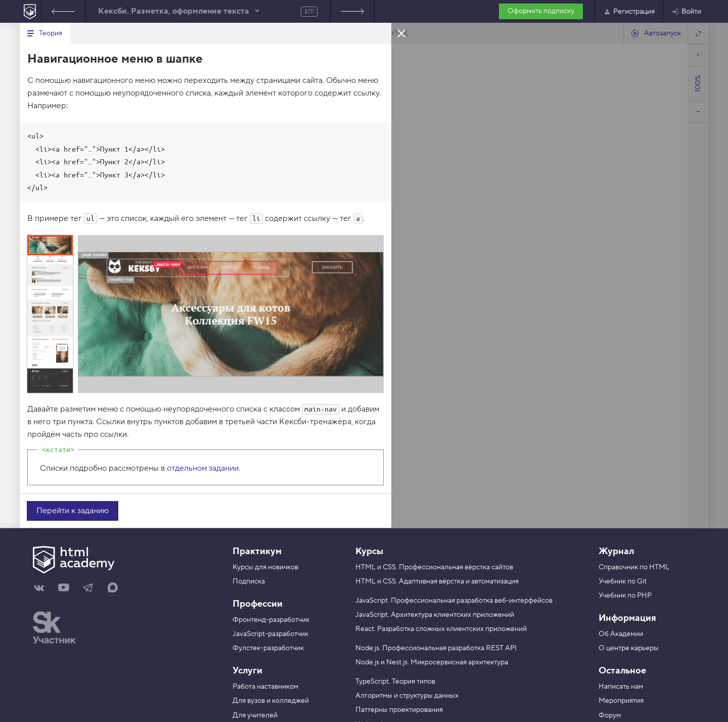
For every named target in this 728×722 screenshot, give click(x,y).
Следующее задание (352, 11)
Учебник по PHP (625, 596)
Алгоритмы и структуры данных (407, 696)
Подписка (249, 581)
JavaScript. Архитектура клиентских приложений (435, 615)
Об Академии (621, 634)
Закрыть (401, 33)
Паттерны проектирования (399, 710)
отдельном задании (203, 468)
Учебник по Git (623, 581)
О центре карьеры (629, 648)
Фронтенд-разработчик (271, 620)
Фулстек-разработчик (268, 648)
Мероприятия (621, 701)
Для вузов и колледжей (271, 701)
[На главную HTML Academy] (30, 11)
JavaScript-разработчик (270, 634)
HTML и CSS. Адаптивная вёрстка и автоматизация (437, 581)
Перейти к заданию (73, 511)
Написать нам (621, 687)
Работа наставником (265, 687)
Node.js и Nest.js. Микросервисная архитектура (432, 662)
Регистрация (629, 12)
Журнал (616, 551)
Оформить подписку (541, 11)
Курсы (369, 551)
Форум (610, 715)
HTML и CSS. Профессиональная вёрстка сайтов (434, 567)
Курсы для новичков (265, 567)
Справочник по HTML (634, 567)
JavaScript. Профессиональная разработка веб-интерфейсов (454, 601)
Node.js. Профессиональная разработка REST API (436, 648)
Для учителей (255, 715)
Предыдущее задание (63, 11)
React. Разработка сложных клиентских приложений (441, 629)
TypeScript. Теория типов (395, 682)
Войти (686, 12)
